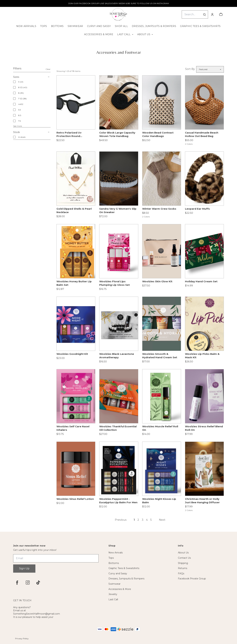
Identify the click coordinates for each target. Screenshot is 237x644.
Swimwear (75, 26)
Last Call (124, 34)
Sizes (32, 77)
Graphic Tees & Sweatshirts (200, 26)
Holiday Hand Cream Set (201, 281)
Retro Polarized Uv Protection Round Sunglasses (69, 134)
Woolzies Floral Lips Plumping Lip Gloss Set (114, 283)
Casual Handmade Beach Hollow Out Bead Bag (202, 134)
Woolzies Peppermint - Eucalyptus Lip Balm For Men (118, 501)
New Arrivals (26, 26)
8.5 (20, 115)
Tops (44, 26)
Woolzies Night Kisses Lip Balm (159, 501)
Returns (183, 568)
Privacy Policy (22, 638)
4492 (21, 104)
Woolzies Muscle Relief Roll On (160, 428)
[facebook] (17, 583)
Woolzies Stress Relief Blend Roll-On (204, 428)
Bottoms (57, 26)
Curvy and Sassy (99, 26)
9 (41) (21, 82)
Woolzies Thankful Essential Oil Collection (118, 428)
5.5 (20, 110)
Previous (121, 520)
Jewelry (113, 594)
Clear (48, 69)
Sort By (190, 69)
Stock (32, 132)
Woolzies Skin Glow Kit (157, 281)
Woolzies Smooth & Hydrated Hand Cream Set (160, 356)
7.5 (20, 121)
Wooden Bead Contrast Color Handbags (158, 134)
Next (162, 520)
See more (18, 126)
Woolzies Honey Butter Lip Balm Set (74, 283)
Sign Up (24, 568)
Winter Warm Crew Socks (159, 209)
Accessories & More (99, 34)
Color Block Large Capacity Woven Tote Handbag (117, 134)
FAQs (181, 573)
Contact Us (184, 558)
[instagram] (28, 583)
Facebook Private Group (192, 579)
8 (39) (21, 93)
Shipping (183, 563)
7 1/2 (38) (22, 99)
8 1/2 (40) (23, 87)
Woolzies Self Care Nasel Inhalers (73, 428)
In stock (22, 137)
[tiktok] (38, 583)
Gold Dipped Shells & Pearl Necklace (74, 210)
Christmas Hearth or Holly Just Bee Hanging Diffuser (202, 501)
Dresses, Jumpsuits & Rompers (154, 26)
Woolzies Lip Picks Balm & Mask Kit (202, 356)
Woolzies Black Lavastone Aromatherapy (117, 356)
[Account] (212, 14)
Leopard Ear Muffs (197, 209)
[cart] (221, 14)
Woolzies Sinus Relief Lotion (75, 499)
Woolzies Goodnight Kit (72, 354)
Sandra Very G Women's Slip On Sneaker (118, 210)
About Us (144, 34)
